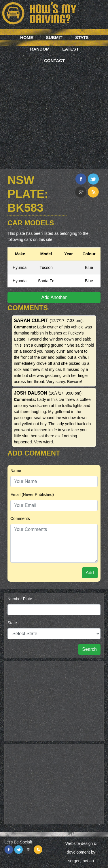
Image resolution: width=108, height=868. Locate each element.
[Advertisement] (54, 109)
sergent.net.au (81, 861)
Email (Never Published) (32, 495)
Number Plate (20, 599)
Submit (54, 37)
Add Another (54, 297)
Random (40, 49)
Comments (20, 518)
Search (89, 649)
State (12, 623)
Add (90, 573)
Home (27, 37)
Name (16, 471)
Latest (70, 49)
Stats (82, 37)
